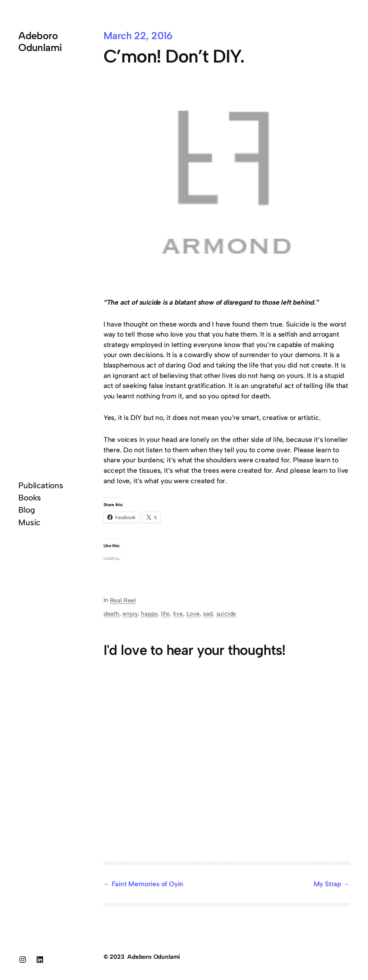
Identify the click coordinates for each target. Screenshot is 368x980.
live (178, 614)
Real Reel (123, 600)
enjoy (130, 614)
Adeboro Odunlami (40, 41)
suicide (226, 614)
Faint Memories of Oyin (148, 884)
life (165, 614)
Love (193, 614)
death (111, 614)
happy (149, 614)
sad (208, 614)
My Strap (327, 884)
